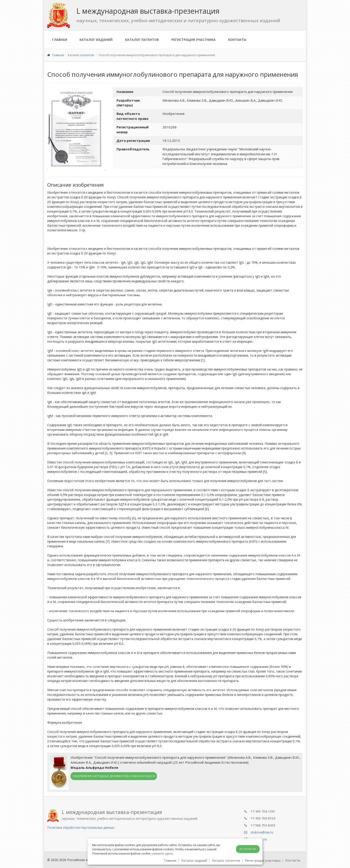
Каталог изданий (96, 40)
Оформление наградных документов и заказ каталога (114, 776)
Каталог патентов (142, 40)
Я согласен (248, 849)
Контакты (237, 40)
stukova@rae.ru (262, 832)
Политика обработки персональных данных (81, 827)
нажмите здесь (162, 853)
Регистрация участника (193, 40)
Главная (59, 40)
